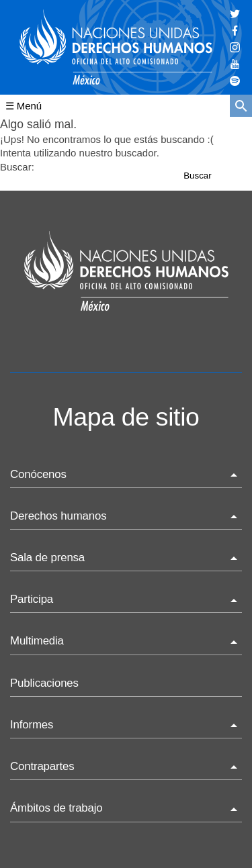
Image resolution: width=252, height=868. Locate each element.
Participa (32, 599)
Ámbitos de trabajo (56, 808)
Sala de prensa (47, 558)
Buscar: (17, 167)
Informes (32, 725)
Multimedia (37, 641)
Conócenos (38, 474)
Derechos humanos (58, 516)
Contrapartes (42, 766)
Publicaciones (44, 683)
